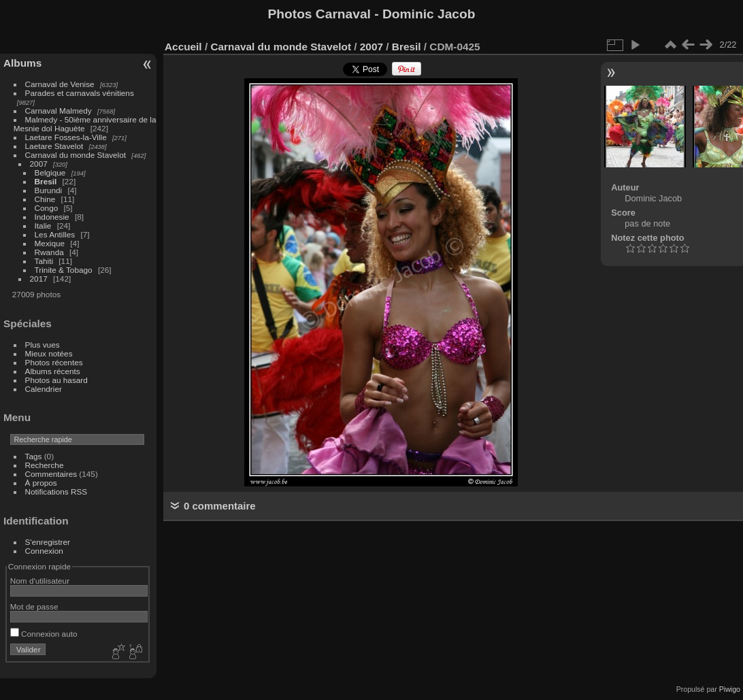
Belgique (50, 172)
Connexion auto (44, 634)
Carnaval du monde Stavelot (76, 155)
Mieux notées (49, 353)
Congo (47, 208)
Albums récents (53, 371)
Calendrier (44, 389)
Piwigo (730, 689)
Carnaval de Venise (60, 84)
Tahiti (44, 261)
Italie (43, 226)
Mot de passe (34, 606)
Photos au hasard (56, 380)
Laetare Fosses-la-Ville (66, 137)
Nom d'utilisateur (40, 581)
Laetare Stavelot (54, 146)
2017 (39, 279)
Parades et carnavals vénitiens (80, 93)
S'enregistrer (48, 542)
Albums (22, 63)
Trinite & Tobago (64, 270)
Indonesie (52, 217)
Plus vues (43, 345)
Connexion (44, 551)
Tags (34, 456)
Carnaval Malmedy (59, 111)
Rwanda (49, 252)
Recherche (45, 465)
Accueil (183, 47)
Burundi (49, 190)
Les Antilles (55, 234)
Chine (45, 199)
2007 (39, 164)
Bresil (46, 181)
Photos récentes (54, 362)
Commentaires (51, 474)
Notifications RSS (56, 491)
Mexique (50, 243)
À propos (41, 483)
